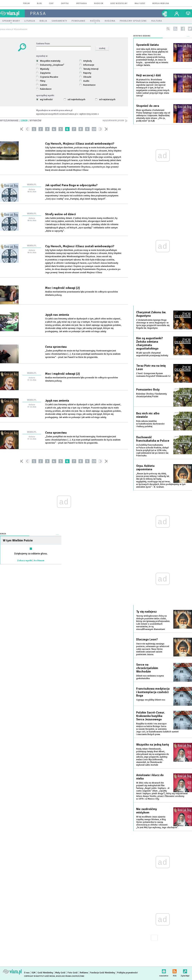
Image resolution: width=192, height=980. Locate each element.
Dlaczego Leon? (147, 639)
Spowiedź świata (147, 45)
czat (51, 4)
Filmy (41, 81)
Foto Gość (73, 973)
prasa (38, 13)
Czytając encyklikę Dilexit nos (151, 700)
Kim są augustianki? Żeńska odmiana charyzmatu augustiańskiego (150, 343)
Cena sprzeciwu (56, 347)
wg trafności (44, 99)
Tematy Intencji (89, 69)
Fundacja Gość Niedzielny (103, 973)
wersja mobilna (161, 4)
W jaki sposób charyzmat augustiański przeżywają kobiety (152, 354)
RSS (175, 971)
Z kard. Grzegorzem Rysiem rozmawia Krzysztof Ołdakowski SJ (153, 375)
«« (21, 129)
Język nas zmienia (57, 315)
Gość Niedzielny (119, 4)
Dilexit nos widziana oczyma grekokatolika (150, 677)
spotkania (82, 4)
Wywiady (43, 69)
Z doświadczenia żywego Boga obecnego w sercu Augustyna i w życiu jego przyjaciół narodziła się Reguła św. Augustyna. (153, 324)
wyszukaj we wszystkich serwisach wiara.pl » (57, 114)
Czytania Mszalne (47, 77)
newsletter (164, 971)
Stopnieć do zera (148, 106)
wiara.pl (12, 13)
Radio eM (99, 4)
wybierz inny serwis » (89, 114)
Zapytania (43, 73)
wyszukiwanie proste (115, 121)
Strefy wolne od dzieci (60, 214)
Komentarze (87, 85)
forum (26, 4)
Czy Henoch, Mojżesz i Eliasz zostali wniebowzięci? (80, 144)
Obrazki (85, 77)
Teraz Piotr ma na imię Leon (151, 367)
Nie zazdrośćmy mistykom (147, 811)
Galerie (42, 85)
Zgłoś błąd (185, 971)
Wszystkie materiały (48, 61)
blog (39, 4)
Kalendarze (44, 89)
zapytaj (65, 4)
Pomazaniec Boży (148, 390)
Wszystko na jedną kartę (153, 745)
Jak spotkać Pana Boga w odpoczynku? (71, 185)
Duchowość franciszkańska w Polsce (153, 439)
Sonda (3, 534)
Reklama (84, 973)
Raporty (85, 73)
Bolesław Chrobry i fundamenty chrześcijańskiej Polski (152, 395)
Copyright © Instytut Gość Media (40, 976)
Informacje (87, 65)
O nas (27, 973)
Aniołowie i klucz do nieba (150, 777)
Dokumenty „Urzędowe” (50, 65)
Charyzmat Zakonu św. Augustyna (151, 314)
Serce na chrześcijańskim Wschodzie (147, 668)
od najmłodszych (75, 99)
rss (175, 29)
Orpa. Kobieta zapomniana (145, 468)
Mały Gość (140, 4)
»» (107, 129)
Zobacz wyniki (25, 561)
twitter (190, 29)
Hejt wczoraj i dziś (148, 75)
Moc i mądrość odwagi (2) (62, 288)
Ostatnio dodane (142, 36)
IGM (34, 973)
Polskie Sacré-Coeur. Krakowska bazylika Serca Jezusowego (150, 716)
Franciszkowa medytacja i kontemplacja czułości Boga (153, 692)
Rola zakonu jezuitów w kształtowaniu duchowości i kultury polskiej (150, 424)
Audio (84, 81)
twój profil (177, 13)
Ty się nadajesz (146, 612)
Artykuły (86, 61)
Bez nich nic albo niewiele (148, 415)
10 (94, 129)
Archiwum (39, 561)
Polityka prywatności (127, 973)
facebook (183, 29)
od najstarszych (105, 99)
